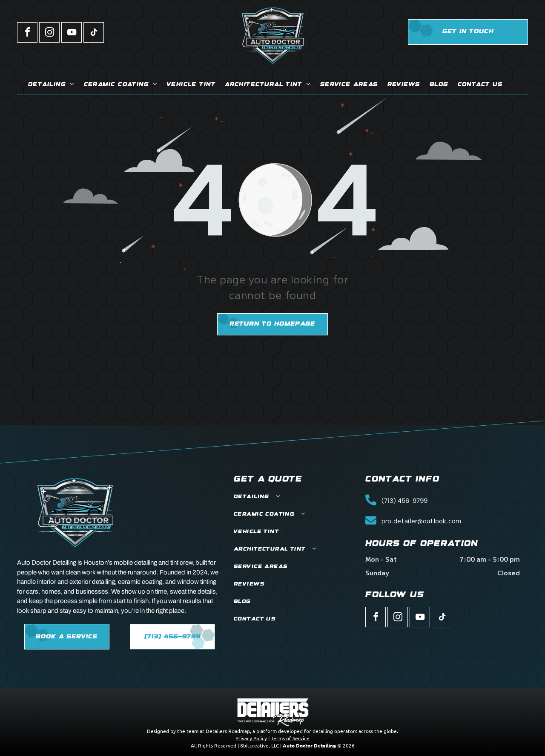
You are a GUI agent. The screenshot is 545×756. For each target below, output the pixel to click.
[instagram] (49, 33)
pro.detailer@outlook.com (421, 521)
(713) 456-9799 (404, 501)
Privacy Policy (251, 738)
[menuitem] (51, 85)
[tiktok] (94, 33)
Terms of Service (290, 738)
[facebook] (27, 33)
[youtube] (72, 33)
